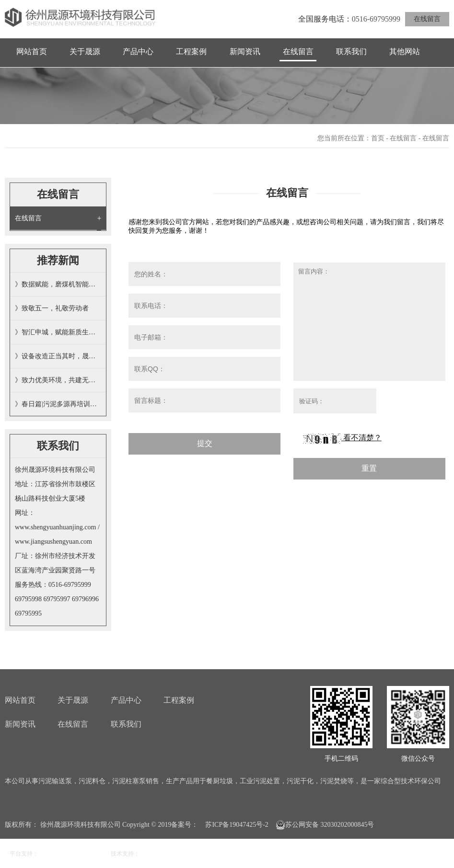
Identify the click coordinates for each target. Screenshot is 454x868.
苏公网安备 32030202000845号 (325, 825)
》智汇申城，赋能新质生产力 (58, 332)
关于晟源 (85, 51)
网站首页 (32, 51)
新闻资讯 (245, 51)
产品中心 (138, 51)
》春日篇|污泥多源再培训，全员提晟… (58, 404)
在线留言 (427, 19)
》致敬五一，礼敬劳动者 (52, 308)
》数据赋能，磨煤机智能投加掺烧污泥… (58, 284)
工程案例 (191, 51)
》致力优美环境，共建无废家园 (58, 380)
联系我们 (351, 51)
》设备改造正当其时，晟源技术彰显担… (58, 356)
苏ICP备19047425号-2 (237, 825)
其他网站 (405, 51)
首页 (378, 138)
